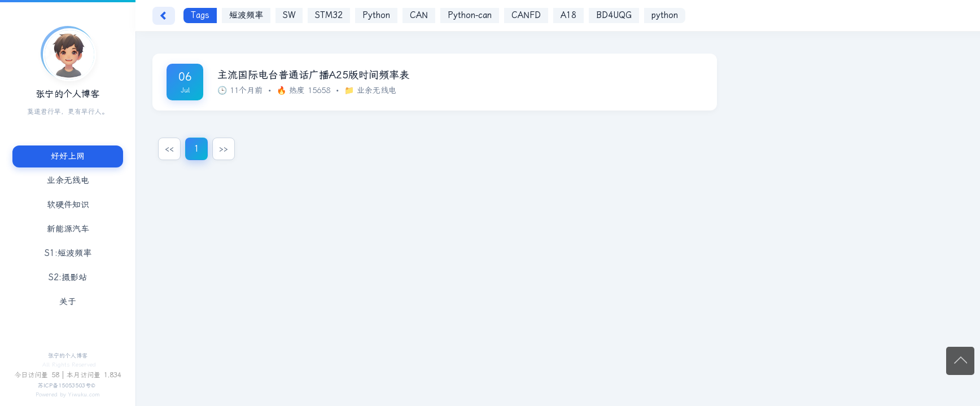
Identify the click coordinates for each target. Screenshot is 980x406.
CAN (419, 15)
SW (289, 15)
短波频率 (246, 15)
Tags (200, 15)
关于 (68, 302)
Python (376, 15)
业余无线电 (68, 180)
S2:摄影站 (68, 277)
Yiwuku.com (84, 395)
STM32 (329, 15)
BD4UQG (614, 15)
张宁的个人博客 (68, 356)
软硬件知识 (68, 205)
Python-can (470, 15)
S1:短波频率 (68, 253)
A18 (568, 15)
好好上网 (68, 156)
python (665, 15)
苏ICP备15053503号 (64, 386)
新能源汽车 (68, 229)
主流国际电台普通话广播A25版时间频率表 (313, 75)
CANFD (526, 15)
